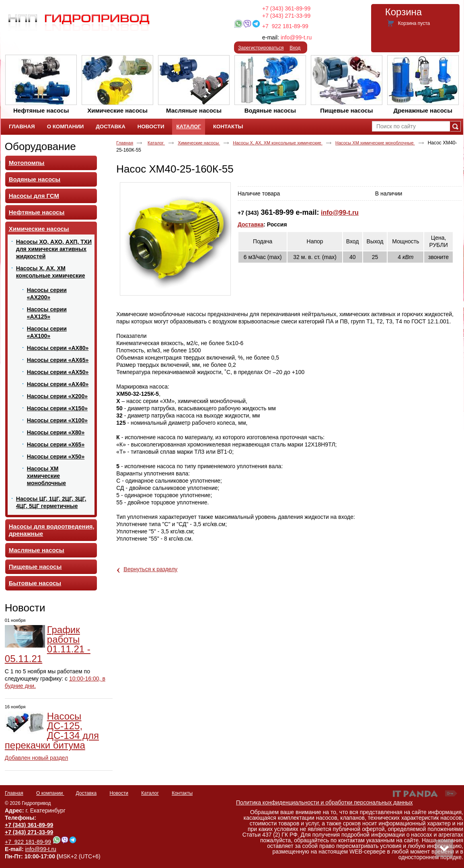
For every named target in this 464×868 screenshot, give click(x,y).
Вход (295, 48)
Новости (25, 608)
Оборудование (40, 146)
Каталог (188, 126)
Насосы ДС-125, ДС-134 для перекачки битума (52, 731)
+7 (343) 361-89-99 (286, 8)
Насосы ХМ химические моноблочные (375, 143)
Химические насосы (199, 143)
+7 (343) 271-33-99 (286, 16)
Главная (125, 143)
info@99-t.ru (296, 37)
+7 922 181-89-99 (285, 26)
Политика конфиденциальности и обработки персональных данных (324, 802)
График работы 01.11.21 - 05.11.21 (48, 644)
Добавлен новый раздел (37, 758)
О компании (50, 793)
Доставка (250, 224)
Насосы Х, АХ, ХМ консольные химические (278, 143)
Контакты (182, 793)
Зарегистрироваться (261, 48)
